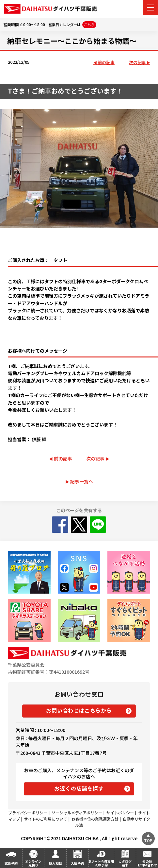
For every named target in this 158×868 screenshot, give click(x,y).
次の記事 (137, 63)
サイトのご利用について (46, 819)
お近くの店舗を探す (79, 788)
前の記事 (106, 63)
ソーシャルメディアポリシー (77, 813)
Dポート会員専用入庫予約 (101, 863)
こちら (89, 25)
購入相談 (55, 863)
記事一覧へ (82, 481)
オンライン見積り (33, 863)
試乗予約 (11, 863)
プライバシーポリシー (28, 813)
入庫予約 (77, 863)
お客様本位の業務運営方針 (95, 819)
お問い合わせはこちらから (79, 710)
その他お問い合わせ (147, 863)
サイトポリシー (120, 813)
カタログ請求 (125, 863)
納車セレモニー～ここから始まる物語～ (72, 41)
